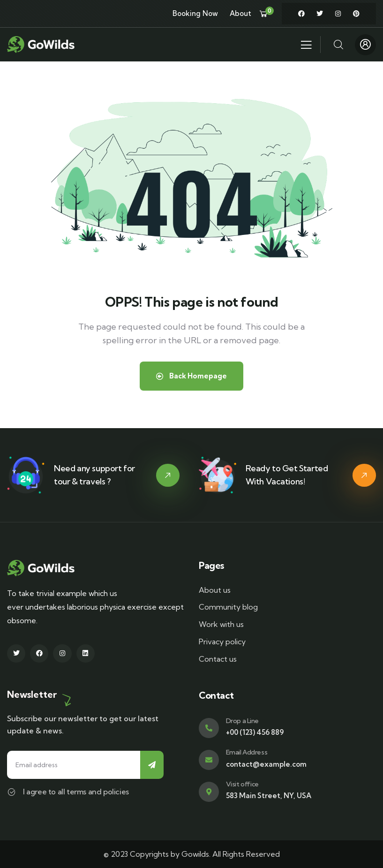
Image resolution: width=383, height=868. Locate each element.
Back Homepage (191, 376)
